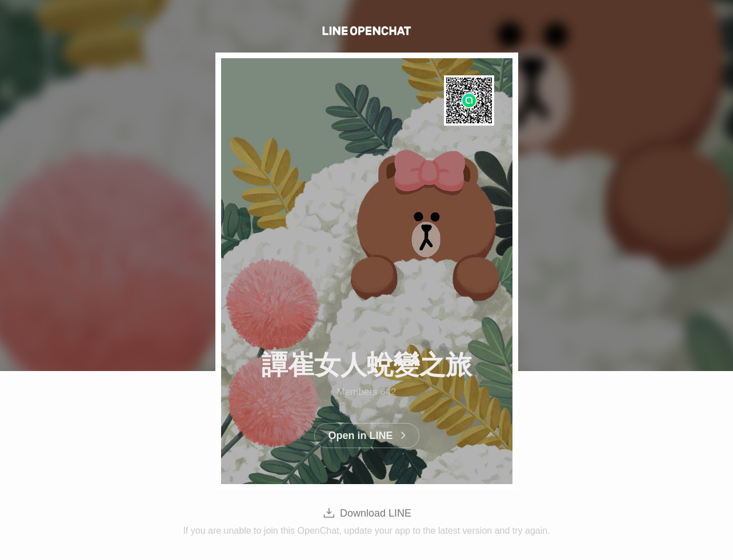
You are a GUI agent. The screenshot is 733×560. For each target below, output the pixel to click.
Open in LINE (360, 436)
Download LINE (376, 513)
